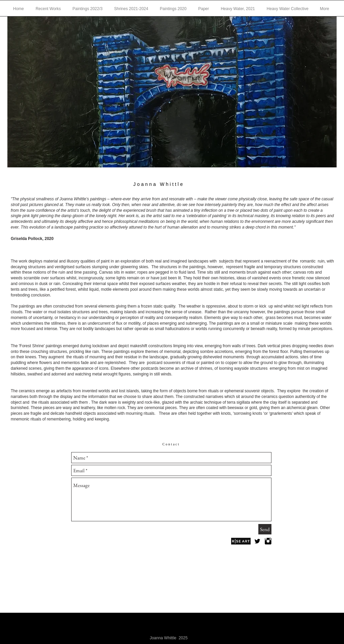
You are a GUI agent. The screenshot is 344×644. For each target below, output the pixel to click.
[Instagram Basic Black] (268, 541)
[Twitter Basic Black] (257, 541)
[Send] (265, 529)
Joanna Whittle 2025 (169, 638)
